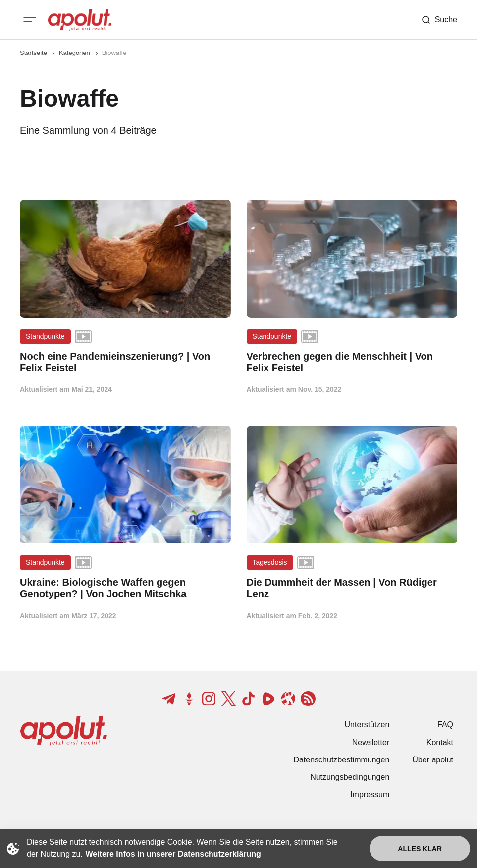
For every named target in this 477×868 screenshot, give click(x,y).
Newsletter (371, 742)
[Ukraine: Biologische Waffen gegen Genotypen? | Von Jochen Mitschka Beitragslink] (125, 588)
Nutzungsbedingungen (350, 777)
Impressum (370, 794)
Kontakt (440, 742)
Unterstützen (367, 725)
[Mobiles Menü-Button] (30, 20)
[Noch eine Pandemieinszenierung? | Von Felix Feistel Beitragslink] (125, 362)
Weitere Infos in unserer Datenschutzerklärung (173, 854)
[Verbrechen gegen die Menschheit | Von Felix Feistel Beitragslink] (352, 362)
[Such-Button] (439, 20)
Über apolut (433, 760)
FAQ (445, 725)
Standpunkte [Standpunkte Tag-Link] (45, 336)
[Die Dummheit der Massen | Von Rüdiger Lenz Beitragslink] (352, 588)
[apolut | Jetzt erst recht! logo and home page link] (80, 20)
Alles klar (420, 849)
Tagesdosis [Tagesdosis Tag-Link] (270, 562)
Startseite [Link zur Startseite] (33, 53)
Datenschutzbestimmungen (341, 760)
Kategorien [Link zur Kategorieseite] (75, 53)
